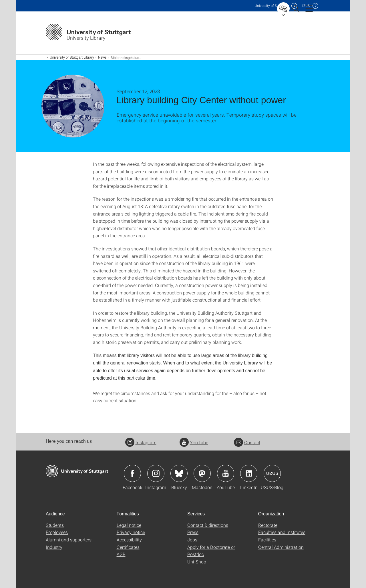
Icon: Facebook (132, 473)
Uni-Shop (197, 562)
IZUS (306, 6)
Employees (57, 532)
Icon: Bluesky (179, 473)
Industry (54, 547)
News (102, 57)
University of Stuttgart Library (72, 57)
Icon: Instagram (156, 473)
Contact (247, 442)
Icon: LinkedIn (249, 473)
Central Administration (281, 547)
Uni (272, 6)
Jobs (192, 540)
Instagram (141, 442)
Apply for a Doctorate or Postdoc (211, 551)
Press (193, 532)
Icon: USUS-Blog (272, 473)
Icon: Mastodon (202, 473)
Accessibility (129, 540)
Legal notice (129, 525)
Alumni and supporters (69, 540)
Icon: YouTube (226, 473)
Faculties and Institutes (282, 532)
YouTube (194, 442)
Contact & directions (208, 525)
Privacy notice (131, 532)
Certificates (128, 547)
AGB (121, 554)
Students (55, 525)
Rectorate (268, 525)
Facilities (267, 540)
